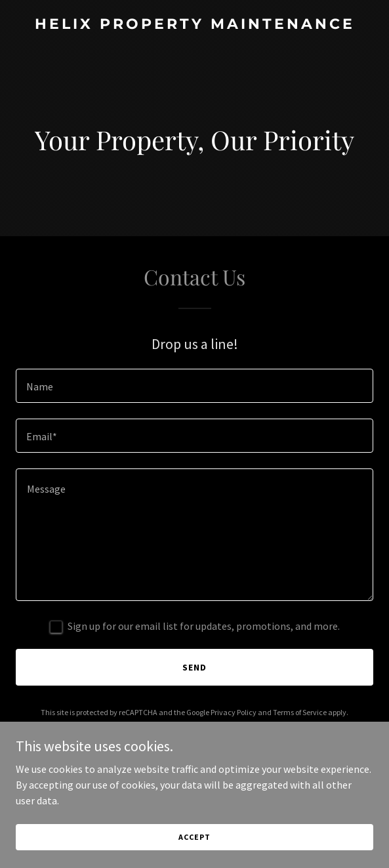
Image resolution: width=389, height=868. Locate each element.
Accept (194, 837)
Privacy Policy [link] (234, 712)
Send (194, 667)
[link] (194, 25)
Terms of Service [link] (300, 712)
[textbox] (194, 386)
